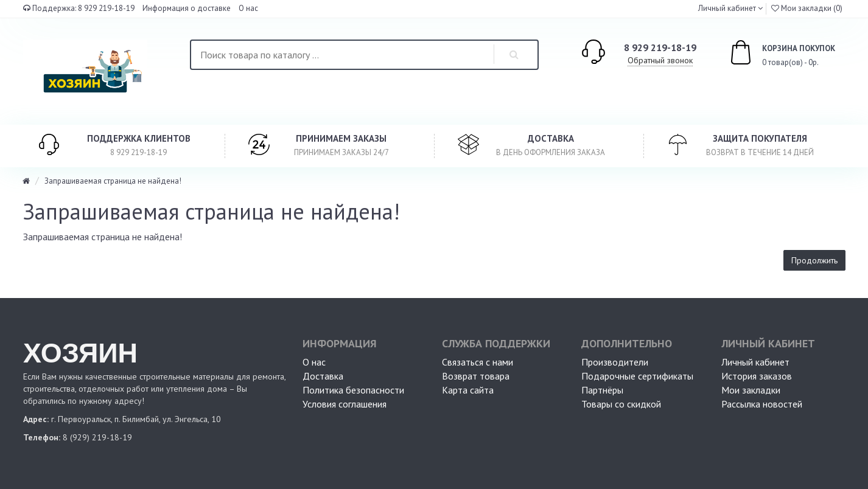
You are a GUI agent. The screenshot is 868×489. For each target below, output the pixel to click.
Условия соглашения (345, 404)
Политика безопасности (353, 390)
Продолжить (814, 260)
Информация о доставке (187, 8)
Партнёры (602, 390)
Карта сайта (468, 390)
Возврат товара (476, 376)
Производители (615, 362)
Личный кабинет (755, 362)
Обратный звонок (660, 60)
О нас (248, 8)
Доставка (323, 376)
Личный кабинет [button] (726, 8)
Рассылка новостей (762, 404)
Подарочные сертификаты (637, 376)
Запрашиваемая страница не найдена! (113, 181)
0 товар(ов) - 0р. (769, 54)
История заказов (757, 376)
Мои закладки (751, 390)
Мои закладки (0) (807, 8)
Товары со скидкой (621, 404)
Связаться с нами (478, 362)
